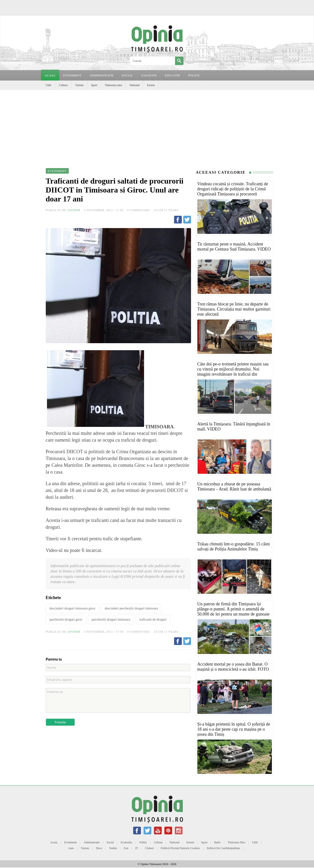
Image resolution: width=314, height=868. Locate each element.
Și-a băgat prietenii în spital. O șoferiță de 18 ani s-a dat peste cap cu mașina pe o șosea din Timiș (234, 729)
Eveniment (70, 842)
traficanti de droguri (153, 619)
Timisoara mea (113, 85)
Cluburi (149, 848)
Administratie (92, 842)
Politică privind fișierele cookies (180, 848)
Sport (94, 85)
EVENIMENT (72, 75)
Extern (151, 85)
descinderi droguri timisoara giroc (73, 608)
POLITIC (194, 75)
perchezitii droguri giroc (66, 619)
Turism (79, 85)
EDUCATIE (172, 75)
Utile (49, 85)
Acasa (50, 75)
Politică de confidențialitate (223, 848)
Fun (126, 848)
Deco (99, 848)
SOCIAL (127, 75)
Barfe (218, 842)
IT (137, 848)
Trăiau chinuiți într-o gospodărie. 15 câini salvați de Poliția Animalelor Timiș (234, 546)
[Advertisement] (157, 126)
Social (110, 842)
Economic (127, 842)
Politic (143, 842)
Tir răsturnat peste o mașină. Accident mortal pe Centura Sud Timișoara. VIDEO (234, 247)
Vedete (113, 848)
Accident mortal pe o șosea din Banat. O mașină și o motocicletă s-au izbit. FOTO (233, 667)
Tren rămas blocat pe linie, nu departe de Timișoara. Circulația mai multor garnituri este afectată (234, 309)
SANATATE (149, 75)
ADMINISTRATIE (101, 75)
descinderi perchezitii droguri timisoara (131, 608)
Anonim (74, 210)
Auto (71, 848)
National (134, 85)
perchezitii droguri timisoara (111, 619)
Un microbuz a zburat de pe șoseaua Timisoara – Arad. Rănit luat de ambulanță (234, 486)
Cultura (63, 85)
